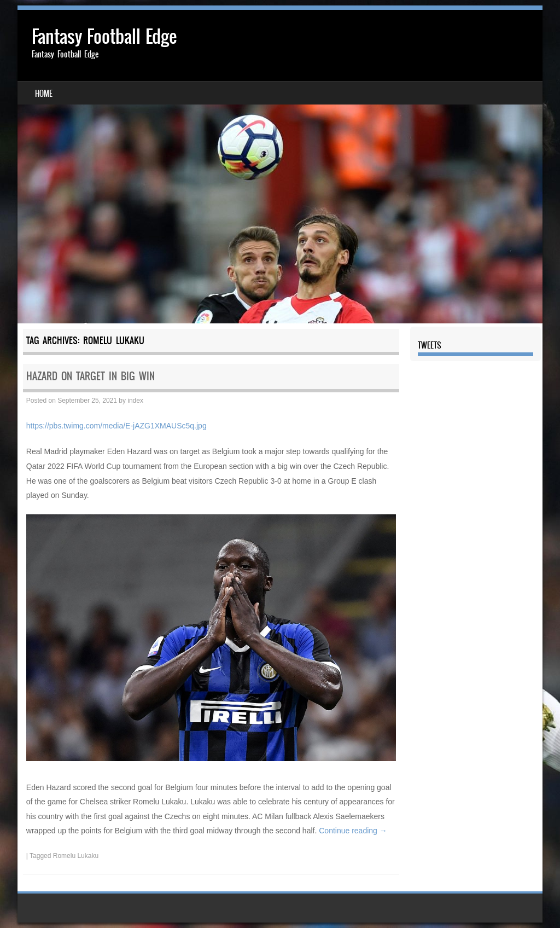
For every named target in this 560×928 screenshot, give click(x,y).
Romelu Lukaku (76, 856)
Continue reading (353, 831)
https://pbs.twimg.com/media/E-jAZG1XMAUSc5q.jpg (116, 426)
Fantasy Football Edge (104, 36)
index (135, 401)
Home (44, 94)
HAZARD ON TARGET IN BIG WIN (91, 376)
